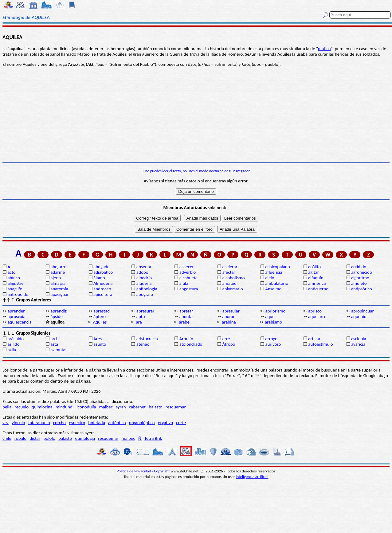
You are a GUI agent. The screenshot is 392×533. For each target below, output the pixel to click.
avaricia (358, 344)
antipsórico (362, 289)
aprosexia (16, 316)
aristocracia (147, 339)
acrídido (359, 267)
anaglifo (15, 289)
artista (314, 339)
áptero (100, 316)
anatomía (59, 289)
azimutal (58, 350)
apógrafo (145, 294)
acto (11, 272)
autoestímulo (321, 344)
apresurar (145, 311)
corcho (59, 423)
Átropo (229, 344)
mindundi (65, 407)
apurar (228, 316)
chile (7, 438)
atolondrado (191, 344)
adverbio (188, 272)
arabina (229, 322)
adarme (58, 272)
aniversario (232, 289)
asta (54, 344)
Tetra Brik (153, 438)
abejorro (58, 267)
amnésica (317, 283)
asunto (100, 344)
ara (139, 322)
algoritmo (360, 278)
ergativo (165, 423)
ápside (57, 316)
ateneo (143, 344)
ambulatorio (277, 283)
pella (7, 407)
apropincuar (363, 311)
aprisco (315, 311)
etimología (85, 438)
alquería (144, 283)
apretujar (231, 311)
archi (55, 339)
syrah (121, 407)
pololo (49, 438)
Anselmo (273, 289)
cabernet (137, 407)
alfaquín (316, 278)
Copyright (162, 471)
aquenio (359, 316)
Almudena (103, 283)
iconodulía (86, 407)
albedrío (144, 278)
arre (226, 339)
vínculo (18, 423)
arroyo (271, 339)
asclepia (359, 339)
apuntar (187, 316)
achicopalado (277, 267)
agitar (314, 272)
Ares (98, 339)
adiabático (103, 272)
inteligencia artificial (252, 477)
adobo (142, 272)
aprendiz (59, 311)
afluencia (274, 272)
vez (6, 423)
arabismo (273, 322)
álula (184, 283)
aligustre (15, 283)
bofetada (96, 423)
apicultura (103, 294)
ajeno (56, 278)
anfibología (147, 289)
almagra (58, 283)
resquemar (176, 407)
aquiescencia (19, 322)
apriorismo (275, 311)
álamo (99, 278)
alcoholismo (233, 278)
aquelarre (317, 316)
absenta (144, 267)
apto (141, 316)
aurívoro (273, 344)
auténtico (117, 423)
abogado (102, 267)
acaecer (187, 267)
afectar (229, 272)
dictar (35, 438)
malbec (106, 407)
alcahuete (189, 278)
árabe (184, 322)
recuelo (22, 407)
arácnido (16, 339)
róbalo (20, 438)
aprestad (102, 311)
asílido (13, 344)
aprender (16, 311)
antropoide (18, 294)
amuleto (359, 283)
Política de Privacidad (134, 471)
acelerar (230, 267)
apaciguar (59, 294)
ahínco (14, 278)
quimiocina (42, 407)
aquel (270, 316)
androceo (102, 289)
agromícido (362, 272)
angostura (189, 289)
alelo (270, 278)
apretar (186, 311)
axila (12, 350)
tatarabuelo (39, 423)
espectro (77, 423)
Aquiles (100, 322)
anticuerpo (318, 289)
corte (181, 423)
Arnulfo (186, 339)
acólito (314, 267)
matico (324, 49)
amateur (230, 283)
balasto (155, 407)
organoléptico (142, 423)
